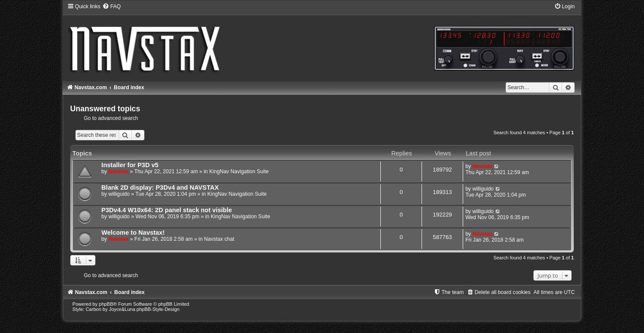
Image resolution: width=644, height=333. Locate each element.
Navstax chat (219, 239)
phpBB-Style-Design (158, 309)
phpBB (106, 304)
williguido (119, 194)
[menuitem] (111, 6)
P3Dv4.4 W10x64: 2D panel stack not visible (167, 210)
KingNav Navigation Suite (239, 171)
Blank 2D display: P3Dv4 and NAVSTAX (160, 188)
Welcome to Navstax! (133, 233)
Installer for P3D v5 (130, 165)
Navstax (118, 171)
